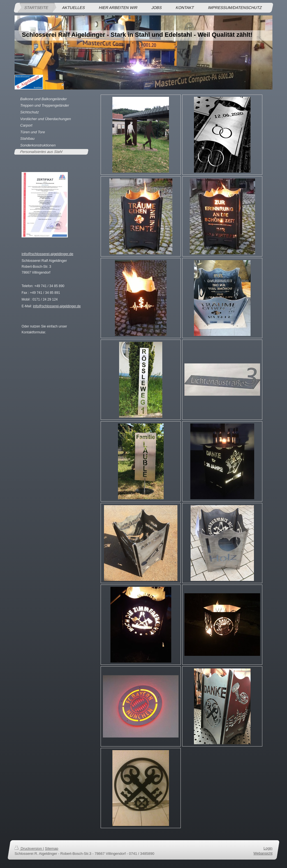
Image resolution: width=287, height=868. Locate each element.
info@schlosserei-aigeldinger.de (47, 254)
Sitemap (52, 848)
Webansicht (263, 853)
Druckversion (29, 848)
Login (268, 848)
